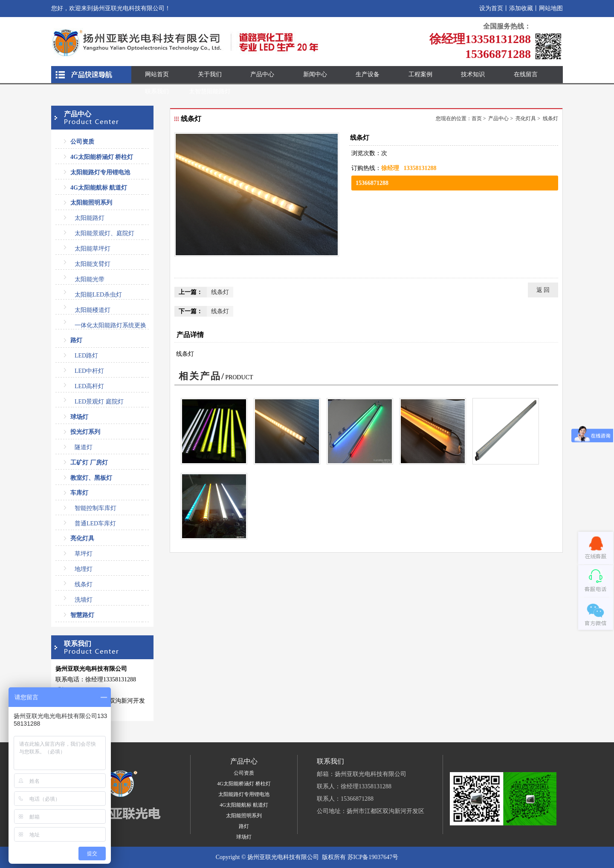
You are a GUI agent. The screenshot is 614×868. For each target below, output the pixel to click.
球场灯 (79, 417)
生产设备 (368, 74)
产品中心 (262, 74)
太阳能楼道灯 (93, 310)
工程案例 (420, 74)
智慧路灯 (82, 615)
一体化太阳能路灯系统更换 (110, 325)
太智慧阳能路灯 (210, 91)
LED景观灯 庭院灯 (99, 402)
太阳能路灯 (90, 218)
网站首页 (157, 74)
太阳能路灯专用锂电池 (100, 172)
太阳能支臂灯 (93, 264)
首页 (477, 118)
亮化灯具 (82, 538)
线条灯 (84, 584)
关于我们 (210, 74)
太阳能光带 (90, 279)
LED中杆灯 (89, 371)
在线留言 (526, 74)
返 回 (543, 290)
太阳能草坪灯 (93, 249)
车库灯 (79, 493)
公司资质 (82, 142)
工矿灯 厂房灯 (89, 463)
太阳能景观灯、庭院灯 (104, 233)
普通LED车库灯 (95, 523)
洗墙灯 (84, 600)
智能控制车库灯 (96, 508)
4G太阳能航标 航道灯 (99, 188)
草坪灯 (84, 554)
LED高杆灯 (89, 386)
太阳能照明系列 (91, 203)
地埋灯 (84, 569)
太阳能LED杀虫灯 (98, 295)
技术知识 (473, 74)
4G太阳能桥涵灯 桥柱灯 (102, 157)
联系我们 (157, 91)
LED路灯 (86, 356)
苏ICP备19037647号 (373, 857)
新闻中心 (315, 74)
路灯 (76, 340)
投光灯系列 (85, 432)
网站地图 (551, 8)
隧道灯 (84, 447)
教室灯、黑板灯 (91, 478)
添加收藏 (521, 8)
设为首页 (491, 8)
